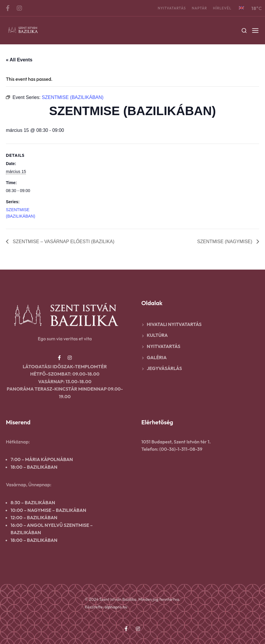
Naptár (199, 8)
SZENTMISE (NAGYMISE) (225, 241)
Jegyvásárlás (164, 368)
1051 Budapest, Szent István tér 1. (176, 442)
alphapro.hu (116, 607)
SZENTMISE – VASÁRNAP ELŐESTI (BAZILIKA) (64, 241)
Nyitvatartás (172, 8)
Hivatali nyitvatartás (174, 324)
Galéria (157, 357)
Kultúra (157, 335)
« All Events (19, 60)
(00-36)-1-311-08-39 (181, 449)
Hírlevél (222, 8)
